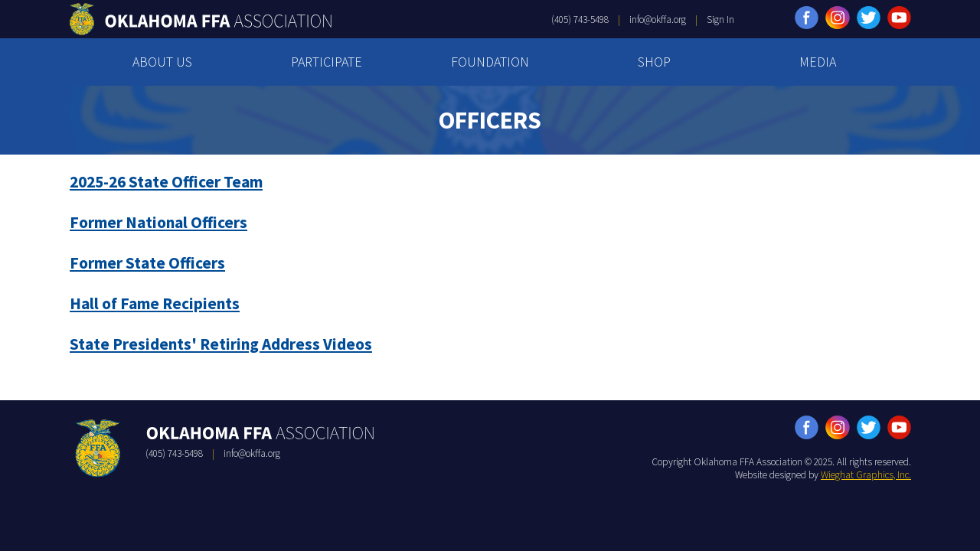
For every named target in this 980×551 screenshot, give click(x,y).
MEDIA (818, 62)
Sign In (720, 20)
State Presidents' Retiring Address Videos (221, 344)
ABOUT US (162, 62)
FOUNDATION (490, 62)
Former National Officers (158, 222)
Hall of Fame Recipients (155, 303)
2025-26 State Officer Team (166, 182)
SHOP (654, 62)
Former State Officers (147, 263)
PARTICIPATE (327, 62)
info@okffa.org (658, 20)
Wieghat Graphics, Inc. (866, 475)
